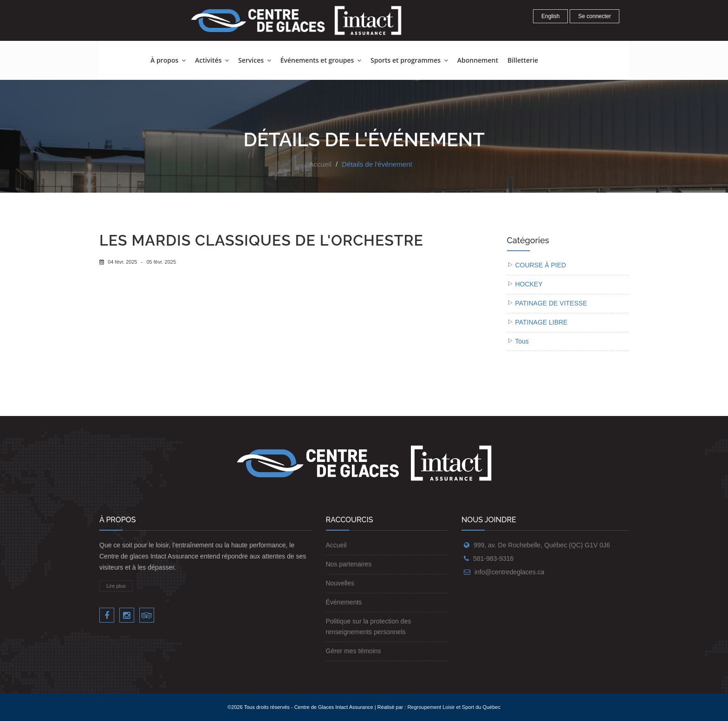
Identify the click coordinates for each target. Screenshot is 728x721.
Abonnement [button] (478, 60)
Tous (522, 341)
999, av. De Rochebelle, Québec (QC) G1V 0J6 (542, 545)
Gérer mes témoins (354, 651)
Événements (344, 602)
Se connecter (595, 16)
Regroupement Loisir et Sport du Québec (454, 707)
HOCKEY (529, 284)
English (550, 16)
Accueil (320, 164)
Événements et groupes (321, 60)
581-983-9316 (493, 559)
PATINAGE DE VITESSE (551, 303)
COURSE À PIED (540, 265)
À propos (168, 60)
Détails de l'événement (377, 164)
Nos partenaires (349, 564)
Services (255, 60)
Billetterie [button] (523, 60)
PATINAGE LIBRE (541, 322)
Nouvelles (340, 583)
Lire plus (116, 586)
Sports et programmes (409, 60)
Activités (212, 60)
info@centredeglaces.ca (509, 572)
